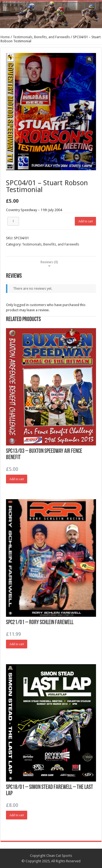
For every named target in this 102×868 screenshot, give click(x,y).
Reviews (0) (49, 262)
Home (5, 37)
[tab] (49, 262)
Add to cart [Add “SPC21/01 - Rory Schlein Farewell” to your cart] (17, 644)
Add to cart (85, 221)
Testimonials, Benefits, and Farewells (41, 37)
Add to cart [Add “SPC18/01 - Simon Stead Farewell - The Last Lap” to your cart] (17, 815)
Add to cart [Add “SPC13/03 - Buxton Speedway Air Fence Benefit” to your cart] (17, 479)
